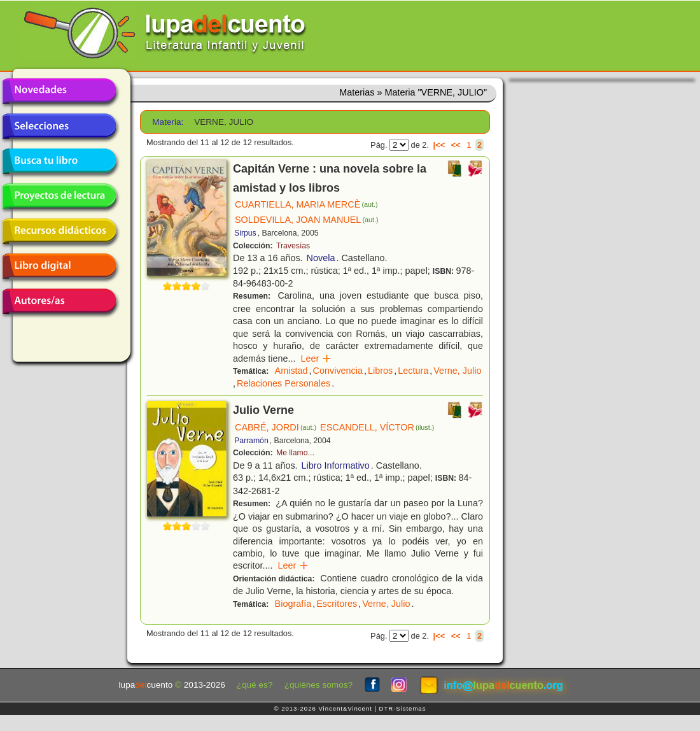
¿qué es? (255, 685)
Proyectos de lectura (59, 196)
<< (456, 145)
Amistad (291, 371)
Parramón (251, 441)
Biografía (293, 604)
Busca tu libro (59, 161)
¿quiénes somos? (318, 685)
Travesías (293, 246)
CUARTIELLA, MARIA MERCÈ (306, 204)
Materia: (168, 122)
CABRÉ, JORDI (276, 427)
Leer (316, 358)
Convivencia (338, 371)
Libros (380, 371)
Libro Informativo (336, 465)
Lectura (413, 371)
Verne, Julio (457, 371)
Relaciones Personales (283, 383)
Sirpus (245, 233)
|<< (439, 145)
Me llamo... (295, 453)
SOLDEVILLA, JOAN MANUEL (307, 220)
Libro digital (59, 266)
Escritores (337, 604)
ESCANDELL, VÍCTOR (377, 427)
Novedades (59, 91)
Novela (321, 258)
